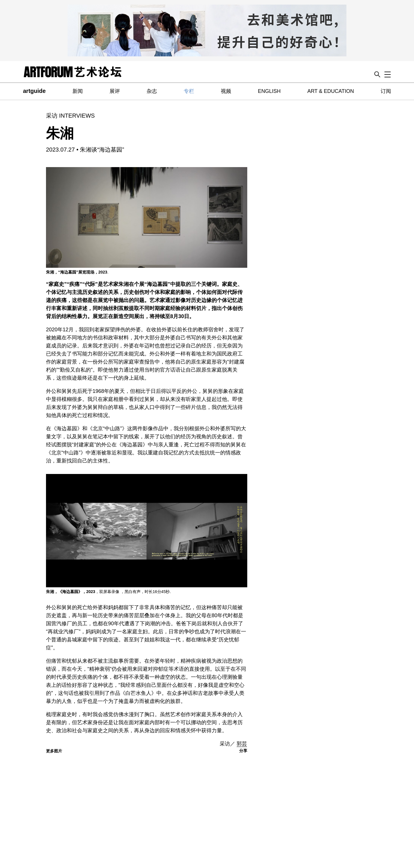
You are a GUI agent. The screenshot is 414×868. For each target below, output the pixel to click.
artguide (34, 91)
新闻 (78, 91)
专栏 (189, 91)
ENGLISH (269, 91)
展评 (115, 91)
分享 (243, 751)
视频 (226, 91)
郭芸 (242, 744)
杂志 (152, 91)
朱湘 (60, 133)
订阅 (386, 91)
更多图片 (54, 751)
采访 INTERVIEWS (70, 116)
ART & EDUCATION (331, 91)
